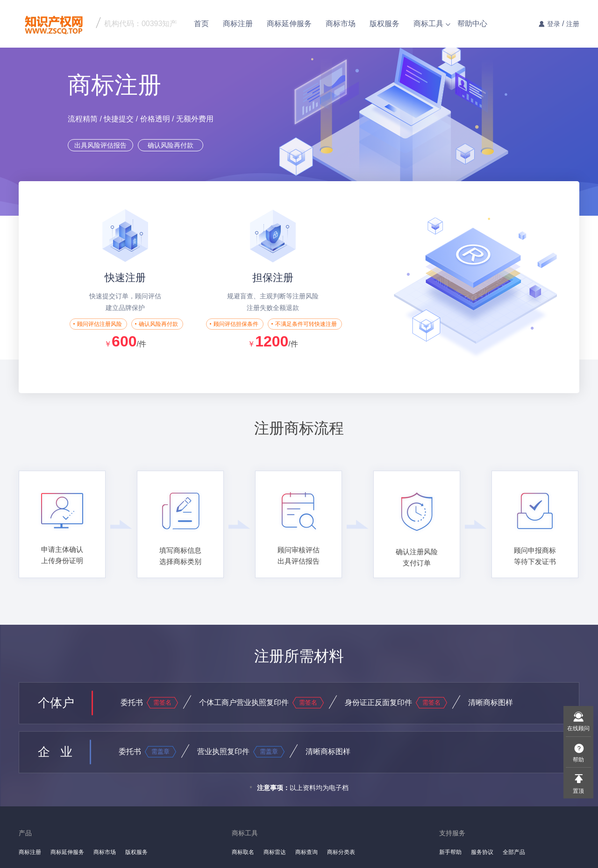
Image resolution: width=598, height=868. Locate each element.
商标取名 (243, 852)
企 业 (55, 752)
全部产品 (514, 852)
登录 (554, 24)
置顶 (578, 791)
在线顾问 (578, 728)
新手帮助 (450, 852)
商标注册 (238, 24)
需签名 (162, 702)
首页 (201, 24)
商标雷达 (275, 852)
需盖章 (160, 752)
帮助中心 (472, 24)
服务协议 (482, 852)
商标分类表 (341, 852)
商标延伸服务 (289, 24)
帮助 (578, 760)
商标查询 (306, 852)
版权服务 (384, 24)
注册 (573, 24)
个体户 (56, 703)
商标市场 (341, 24)
